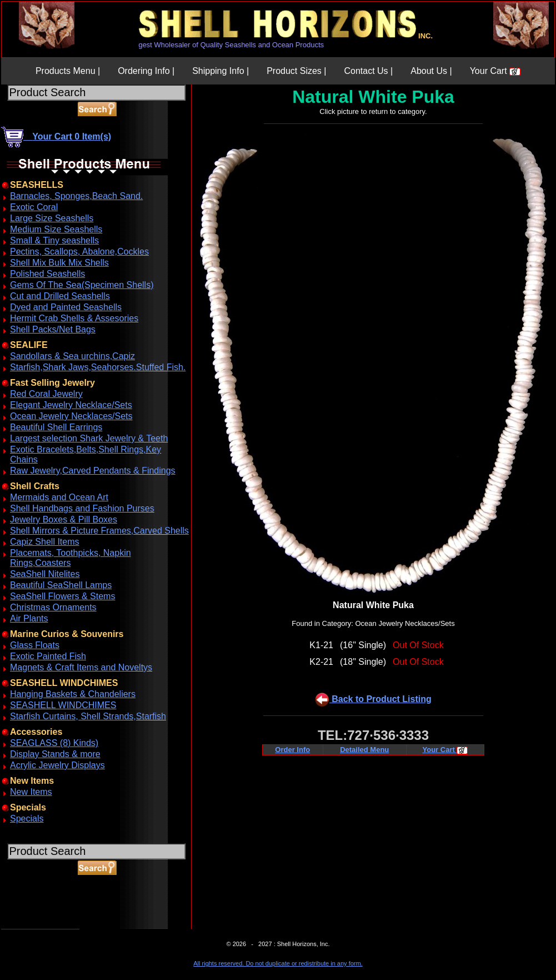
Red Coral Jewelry (46, 394)
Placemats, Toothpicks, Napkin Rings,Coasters (71, 558)
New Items (31, 792)
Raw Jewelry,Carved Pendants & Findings (93, 471)
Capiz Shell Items (45, 542)
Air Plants (29, 618)
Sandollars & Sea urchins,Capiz (72, 356)
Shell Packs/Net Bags (53, 329)
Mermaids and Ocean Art (59, 497)
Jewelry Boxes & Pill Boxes (64, 519)
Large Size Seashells (52, 218)
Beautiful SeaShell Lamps (61, 585)
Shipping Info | (221, 71)
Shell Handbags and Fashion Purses (82, 508)
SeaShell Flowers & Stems (62, 596)
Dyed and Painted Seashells (66, 307)
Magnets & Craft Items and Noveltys (81, 667)
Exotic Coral (34, 207)
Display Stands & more (55, 754)
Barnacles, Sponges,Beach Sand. (76, 196)
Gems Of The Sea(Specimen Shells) (82, 285)
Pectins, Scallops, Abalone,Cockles (79, 252)
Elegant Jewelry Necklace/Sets (71, 405)
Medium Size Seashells (56, 229)
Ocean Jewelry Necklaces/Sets (71, 416)
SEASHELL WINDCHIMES (63, 705)
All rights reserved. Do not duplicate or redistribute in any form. (278, 963)
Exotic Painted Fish (48, 656)
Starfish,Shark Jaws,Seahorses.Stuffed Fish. (98, 367)
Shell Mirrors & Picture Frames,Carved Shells (99, 531)
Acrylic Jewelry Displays (57, 765)
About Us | (431, 71)
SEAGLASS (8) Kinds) (54, 743)
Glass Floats (35, 645)
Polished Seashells (47, 274)
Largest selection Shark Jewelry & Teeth (89, 438)
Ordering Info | (146, 71)
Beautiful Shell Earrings (56, 427)
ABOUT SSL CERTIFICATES (30, 927)
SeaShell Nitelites (45, 574)
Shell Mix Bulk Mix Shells (59, 263)
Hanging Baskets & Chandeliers (73, 694)
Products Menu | (68, 71)
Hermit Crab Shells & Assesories (74, 318)
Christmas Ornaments (53, 607)
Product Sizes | (296, 71)
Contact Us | (368, 71)
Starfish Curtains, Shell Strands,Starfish (88, 716)
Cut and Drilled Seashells (60, 296)
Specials (27, 819)
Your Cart (495, 71)
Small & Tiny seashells (54, 240)
